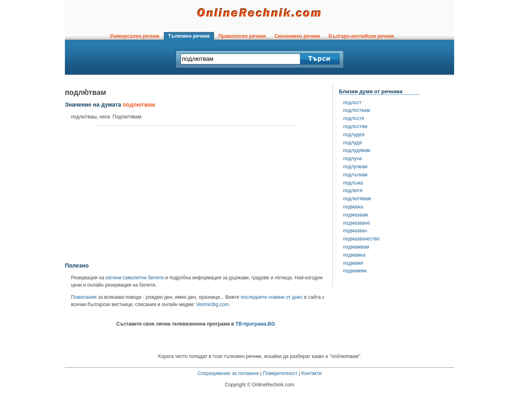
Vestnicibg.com (213, 304)
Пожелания (84, 297)
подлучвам (355, 167)
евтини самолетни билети (135, 278)
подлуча (352, 159)
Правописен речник (242, 36)
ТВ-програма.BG (255, 324)
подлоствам (356, 110)
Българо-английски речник (361, 36)
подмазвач (355, 231)
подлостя (354, 118)
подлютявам (357, 199)
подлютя (353, 191)
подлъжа (353, 183)
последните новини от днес (272, 297)
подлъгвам (355, 175)
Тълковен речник (189, 36)
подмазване (356, 223)
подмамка (354, 255)
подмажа (353, 207)
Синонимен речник (297, 36)
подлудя (352, 143)
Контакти (311, 373)
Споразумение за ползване (228, 373)
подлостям (355, 126)
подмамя (353, 263)
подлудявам (357, 150)
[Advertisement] (196, 194)
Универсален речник (135, 36)
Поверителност (280, 373)
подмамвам (356, 247)
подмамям (355, 271)
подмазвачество (361, 239)
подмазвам (355, 215)
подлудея (354, 135)
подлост (352, 103)
